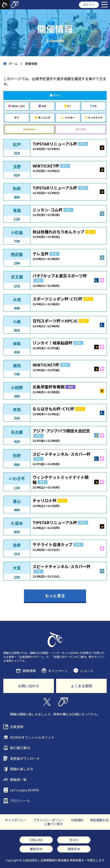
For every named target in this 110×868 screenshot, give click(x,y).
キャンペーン (58, 671)
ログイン (89, 5)
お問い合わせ (29, 686)
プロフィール (20, 801)
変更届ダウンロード (25, 758)
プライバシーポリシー (49, 820)
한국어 (74, 840)
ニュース (87, 671)
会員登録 (17, 727)
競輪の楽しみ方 (22, 769)
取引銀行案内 (20, 748)
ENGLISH (36, 840)
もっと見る (55, 595)
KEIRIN (63, 702)
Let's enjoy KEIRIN (25, 790)
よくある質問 (81, 686)
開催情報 (29, 671)
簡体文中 (74, 849)
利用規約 (77, 820)
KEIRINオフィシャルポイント (32, 737)
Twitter (47, 702)
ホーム (13, 64)
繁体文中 (36, 849)
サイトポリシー (16, 820)
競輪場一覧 (18, 779)
